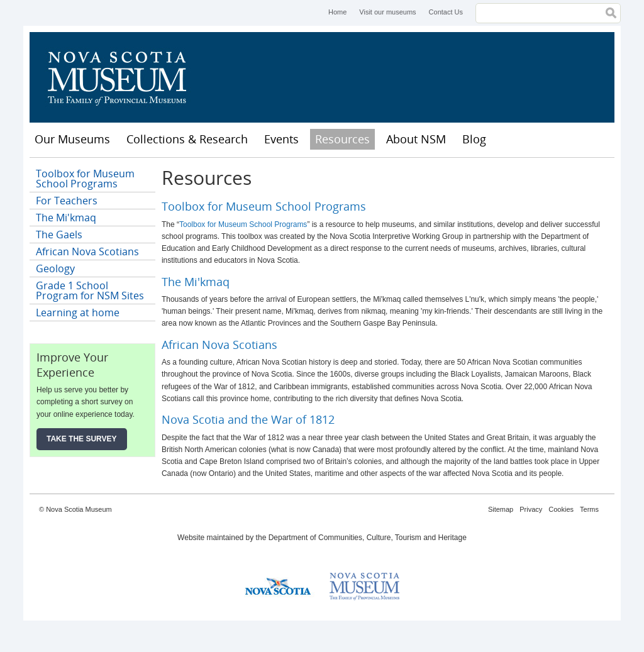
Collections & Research (187, 139)
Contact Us (446, 12)
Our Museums (72, 139)
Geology (55, 268)
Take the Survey (82, 439)
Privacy (531, 509)
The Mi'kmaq (196, 282)
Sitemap (501, 509)
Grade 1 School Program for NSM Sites (90, 290)
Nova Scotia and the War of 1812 (248, 419)
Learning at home (78, 312)
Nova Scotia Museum (124, 77)
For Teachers (67, 201)
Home (337, 12)
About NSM (416, 139)
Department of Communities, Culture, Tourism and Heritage (368, 538)
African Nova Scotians (219, 345)
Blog (474, 139)
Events (281, 139)
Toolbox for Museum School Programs (264, 206)
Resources (342, 139)
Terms (589, 509)
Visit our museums (387, 12)
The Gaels (59, 235)
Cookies (561, 509)
